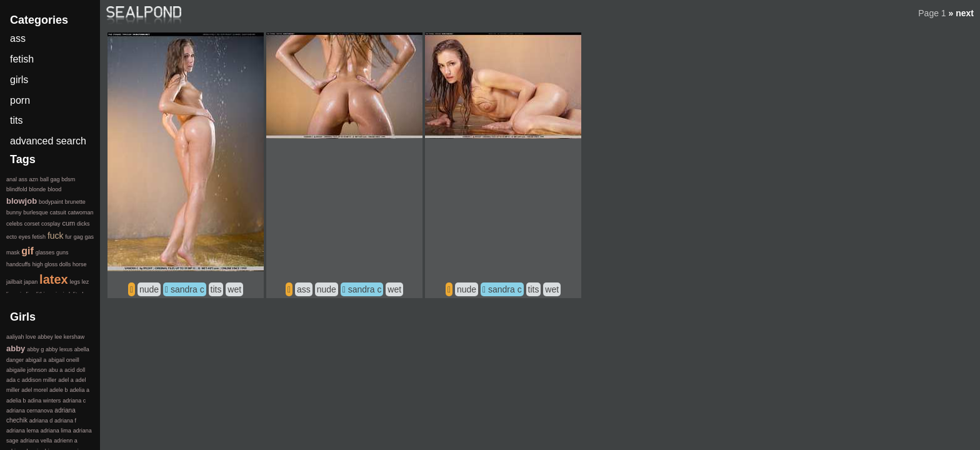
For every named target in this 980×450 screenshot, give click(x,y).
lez (86, 282)
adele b (59, 390)
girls (19, 80)
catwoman (80, 212)
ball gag (50, 179)
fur (68, 237)
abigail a (36, 360)
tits (216, 289)
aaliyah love (21, 337)
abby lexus (59, 349)
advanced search (48, 141)
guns (62, 252)
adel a (66, 380)
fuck (56, 236)
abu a (56, 370)
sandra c (187, 289)
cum (68, 223)
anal (12, 179)
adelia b (16, 401)
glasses (45, 252)
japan (31, 282)
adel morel (34, 390)
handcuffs (18, 264)
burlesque (36, 212)
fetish (22, 59)
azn (34, 179)
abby (16, 348)
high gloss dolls (52, 264)
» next (961, 13)
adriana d (41, 421)
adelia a (79, 390)
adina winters (44, 401)
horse (80, 264)
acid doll (75, 370)
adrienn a (66, 441)
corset (32, 224)
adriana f (65, 421)
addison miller (39, 380)
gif (27, 251)
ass (304, 289)
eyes (25, 237)
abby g (35, 349)
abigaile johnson (27, 370)
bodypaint (51, 202)
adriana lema (22, 431)
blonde (37, 189)
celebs (14, 224)
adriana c (74, 401)
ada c (13, 380)
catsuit (58, 212)
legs (75, 282)
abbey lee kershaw (61, 337)
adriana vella (36, 441)
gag (78, 237)
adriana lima (56, 431)
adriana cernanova (30, 411)
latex (54, 279)
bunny (14, 212)
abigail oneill (64, 360)
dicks (83, 224)
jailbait (14, 282)
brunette (75, 202)
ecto (12, 237)
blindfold (17, 189)
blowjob (22, 201)
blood (54, 189)
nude (149, 289)
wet (234, 289)
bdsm (68, 179)
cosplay (51, 224)
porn (20, 100)
